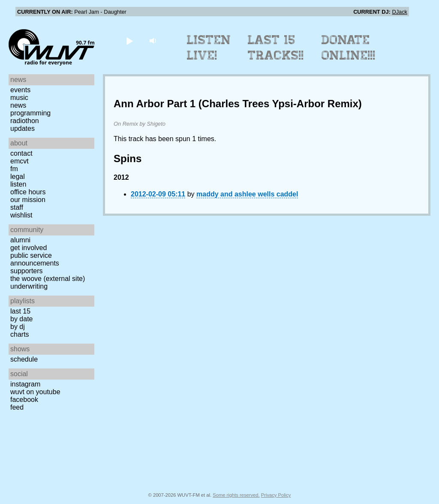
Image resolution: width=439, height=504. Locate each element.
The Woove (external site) (48, 279)
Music (19, 98)
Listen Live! (209, 48)
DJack (400, 12)
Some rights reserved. (236, 495)
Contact (21, 153)
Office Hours (28, 192)
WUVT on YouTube (35, 392)
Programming (30, 113)
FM (14, 169)
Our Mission (28, 200)
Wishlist (21, 215)
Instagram (25, 384)
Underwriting (29, 286)
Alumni (20, 240)
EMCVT (20, 161)
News (18, 105)
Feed (17, 407)
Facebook (24, 400)
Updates (23, 128)
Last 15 (20, 311)
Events (20, 90)
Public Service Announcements (35, 259)
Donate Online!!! (349, 48)
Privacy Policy (276, 495)
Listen (18, 184)
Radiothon (25, 121)
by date (21, 319)
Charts (20, 334)
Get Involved (29, 248)
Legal (18, 177)
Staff (17, 207)
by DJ (18, 327)
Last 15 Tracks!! (276, 48)
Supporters (27, 271)
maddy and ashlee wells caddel (247, 194)
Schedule (24, 359)
